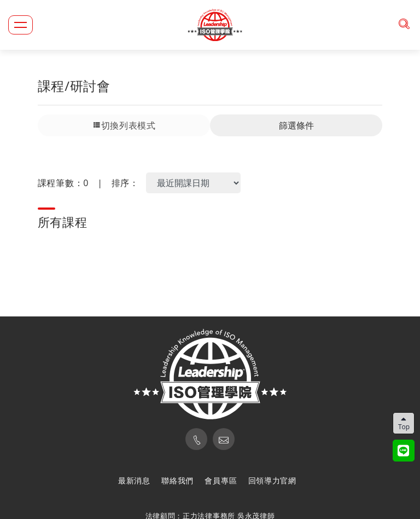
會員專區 (221, 480)
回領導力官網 (272, 480)
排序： (125, 183)
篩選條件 (296, 125)
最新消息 (134, 480)
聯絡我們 (177, 480)
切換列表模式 (124, 125)
